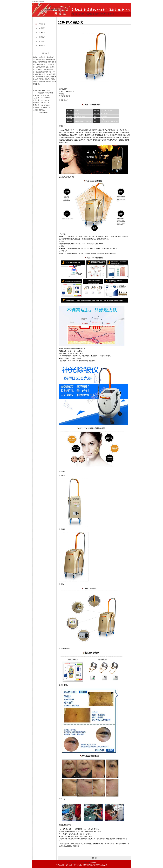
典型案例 (96, 14)
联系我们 (104, 14)
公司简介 (81, 14)
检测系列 (42, 46)
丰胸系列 (42, 33)
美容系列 (42, 37)
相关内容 (111, 14)
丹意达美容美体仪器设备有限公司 (78, 863)
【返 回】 (95, 858)
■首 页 (74, 14)
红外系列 (42, 41)
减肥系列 (42, 28)
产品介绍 (89, 14)
